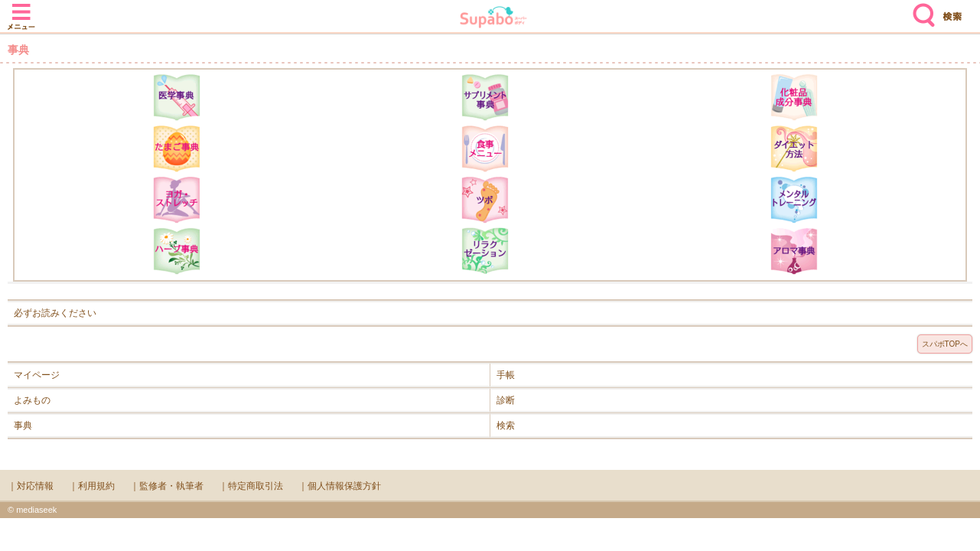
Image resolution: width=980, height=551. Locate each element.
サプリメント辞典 (485, 97)
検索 (920, 9)
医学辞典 (177, 97)
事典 (23, 425)
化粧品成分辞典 (794, 97)
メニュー (21, 9)
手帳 (506, 375)
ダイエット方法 (794, 148)
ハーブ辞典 (177, 251)
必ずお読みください (55, 313)
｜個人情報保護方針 (340, 486)
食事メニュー (485, 148)
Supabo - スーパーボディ (493, 19)
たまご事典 (177, 148)
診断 (506, 400)
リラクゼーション (485, 251)
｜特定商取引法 (251, 486)
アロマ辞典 (794, 251)
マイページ (37, 375)
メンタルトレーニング (794, 200)
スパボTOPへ (945, 344)
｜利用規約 (92, 486)
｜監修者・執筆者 (167, 486)
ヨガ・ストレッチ (177, 200)
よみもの (32, 400)
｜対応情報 (31, 486)
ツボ (485, 200)
